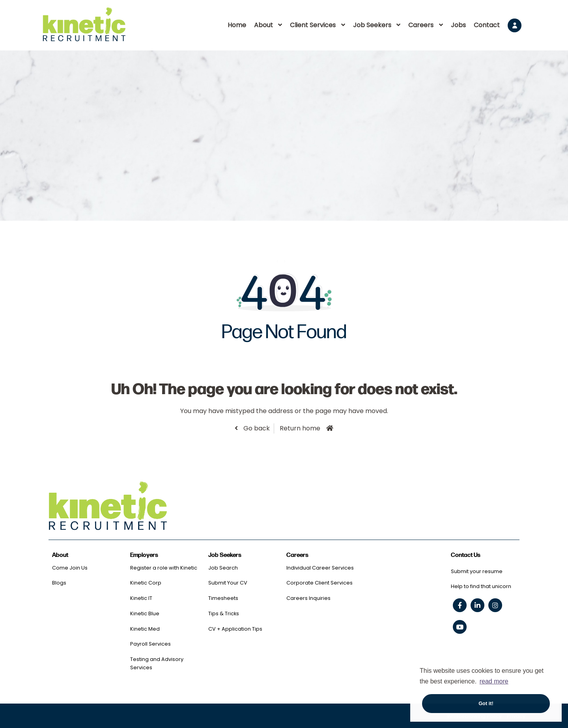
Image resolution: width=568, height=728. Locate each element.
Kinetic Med (145, 629)
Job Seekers (372, 25)
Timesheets (223, 598)
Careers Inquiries (308, 598)
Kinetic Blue (145, 613)
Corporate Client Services (319, 583)
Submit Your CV (228, 583)
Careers (421, 25)
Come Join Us (70, 568)
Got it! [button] (486, 703)
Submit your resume (477, 571)
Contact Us (466, 555)
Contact (487, 25)
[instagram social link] (495, 605)
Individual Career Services (320, 568)
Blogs (59, 583)
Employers (144, 555)
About (263, 25)
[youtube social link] (460, 627)
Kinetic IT (141, 598)
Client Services (313, 25)
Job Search (223, 568)
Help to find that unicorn (481, 586)
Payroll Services (150, 644)
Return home (300, 428)
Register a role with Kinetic (164, 568)
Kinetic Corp (146, 583)
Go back (256, 428)
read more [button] (494, 681)
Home (237, 25)
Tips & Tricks (224, 613)
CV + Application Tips (235, 629)
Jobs (458, 25)
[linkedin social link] (477, 605)
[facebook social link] (460, 605)
